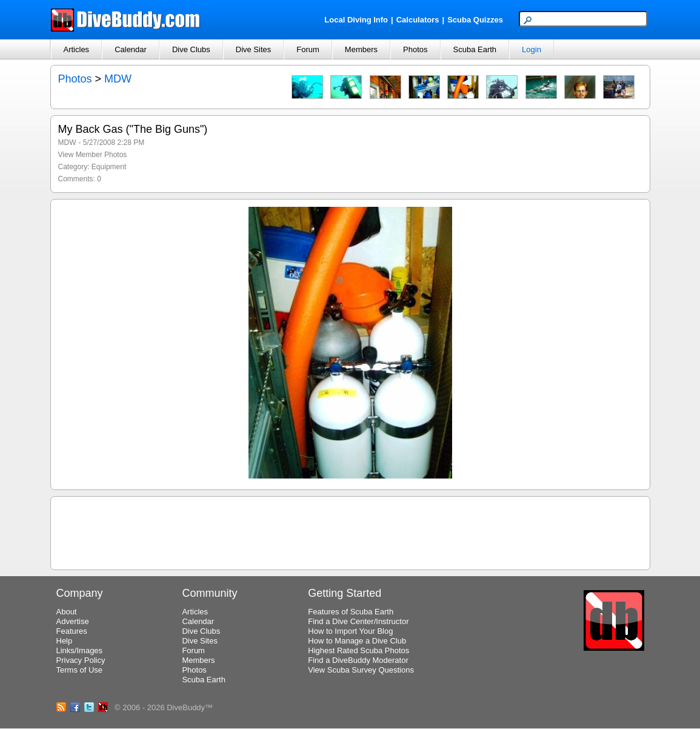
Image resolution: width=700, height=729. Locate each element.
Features (72, 631)
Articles (77, 49)
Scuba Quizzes (475, 20)
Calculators (418, 20)
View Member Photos (93, 155)
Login (532, 49)
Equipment (109, 167)
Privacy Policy (81, 660)
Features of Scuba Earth (351, 612)
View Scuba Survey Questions (361, 670)
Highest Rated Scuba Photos (358, 650)
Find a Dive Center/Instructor (358, 621)
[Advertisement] (350, 531)
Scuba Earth (475, 49)
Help (65, 641)
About (67, 612)
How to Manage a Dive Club (357, 641)
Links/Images (80, 650)
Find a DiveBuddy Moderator (358, 660)
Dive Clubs (191, 49)
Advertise (73, 621)
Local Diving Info (356, 20)
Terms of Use (80, 670)
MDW (118, 79)
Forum (308, 49)
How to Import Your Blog (350, 631)
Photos (415, 49)
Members (361, 49)
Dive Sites (254, 49)
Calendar (131, 49)
